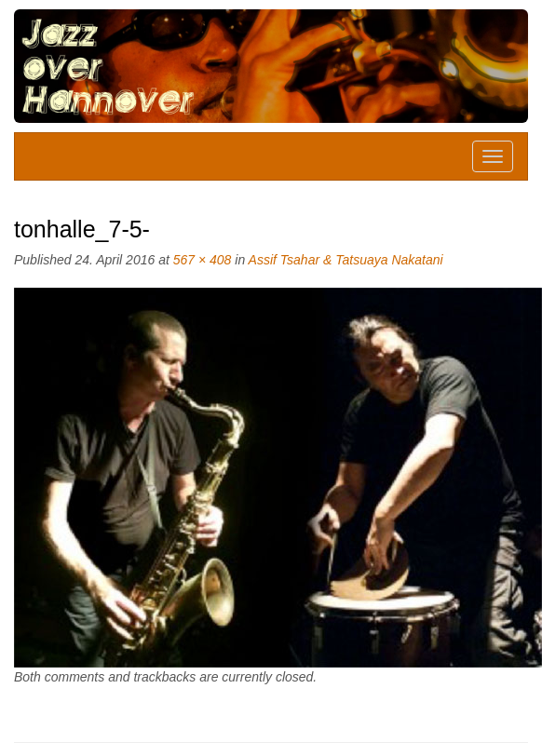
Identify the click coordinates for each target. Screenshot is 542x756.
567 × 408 (203, 260)
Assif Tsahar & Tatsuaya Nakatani (346, 260)
